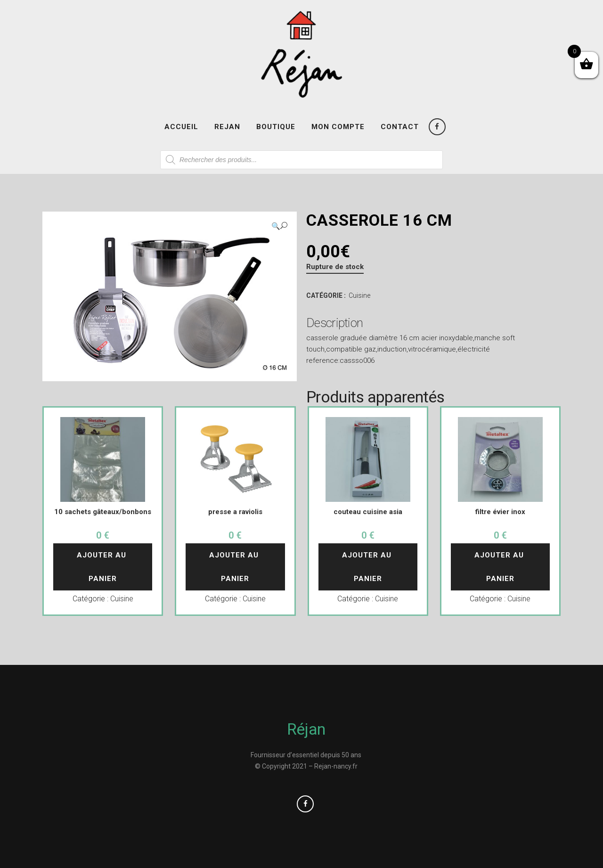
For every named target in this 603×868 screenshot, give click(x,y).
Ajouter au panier (103, 567)
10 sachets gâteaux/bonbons (103, 512)
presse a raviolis (235, 512)
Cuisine (359, 295)
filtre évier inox (500, 512)
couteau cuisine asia (368, 512)
